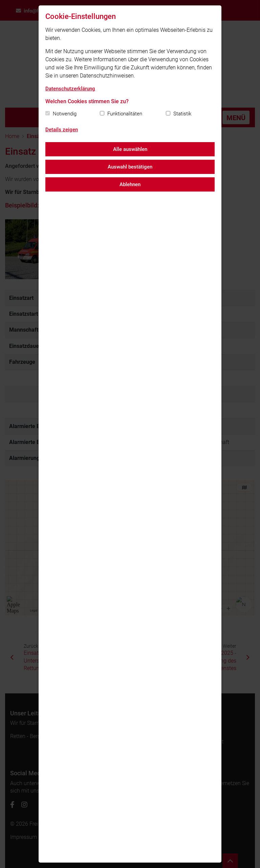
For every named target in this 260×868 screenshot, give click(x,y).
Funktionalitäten (125, 114)
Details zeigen (62, 130)
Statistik (182, 114)
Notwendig (65, 114)
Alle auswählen (130, 149)
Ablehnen (130, 184)
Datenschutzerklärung (70, 89)
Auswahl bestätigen (130, 167)
